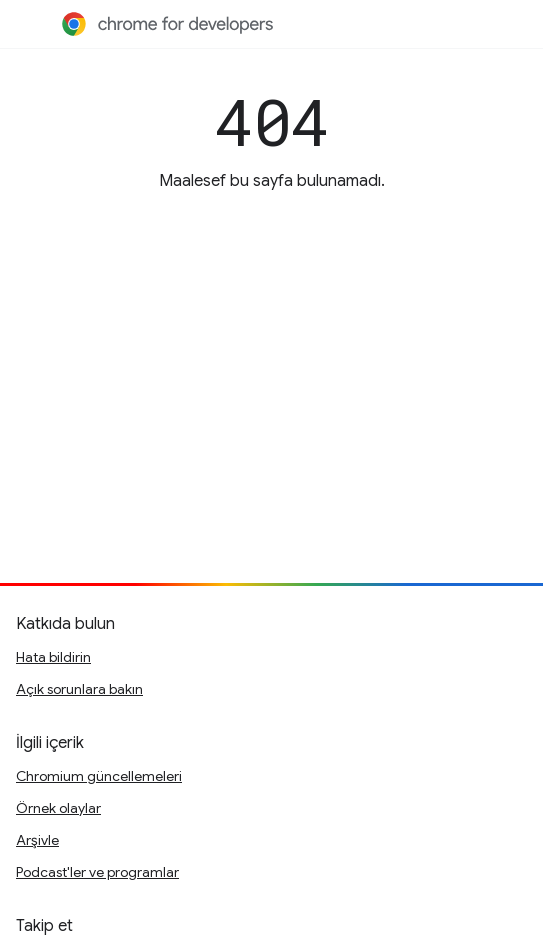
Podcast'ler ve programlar (97, 872)
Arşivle (37, 840)
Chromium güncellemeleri (99, 776)
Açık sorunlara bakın (79, 689)
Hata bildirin (53, 657)
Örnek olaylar (58, 808)
